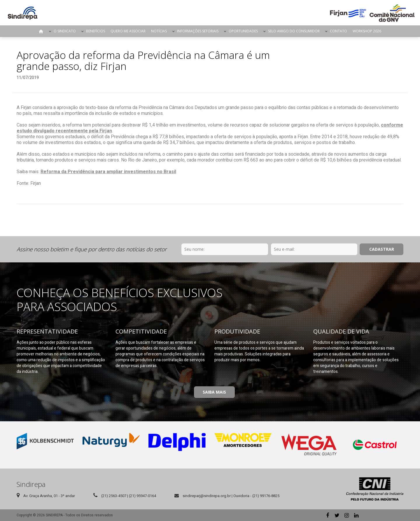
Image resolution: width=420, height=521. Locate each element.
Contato (338, 31)
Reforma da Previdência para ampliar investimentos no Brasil (108, 172)
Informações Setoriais (198, 31)
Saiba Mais (214, 392)
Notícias (159, 31)
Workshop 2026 (367, 31)
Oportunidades (243, 31)
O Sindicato (65, 31)
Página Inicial (41, 31)
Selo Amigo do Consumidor (294, 31)
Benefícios (96, 31)
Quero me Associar (128, 31)
